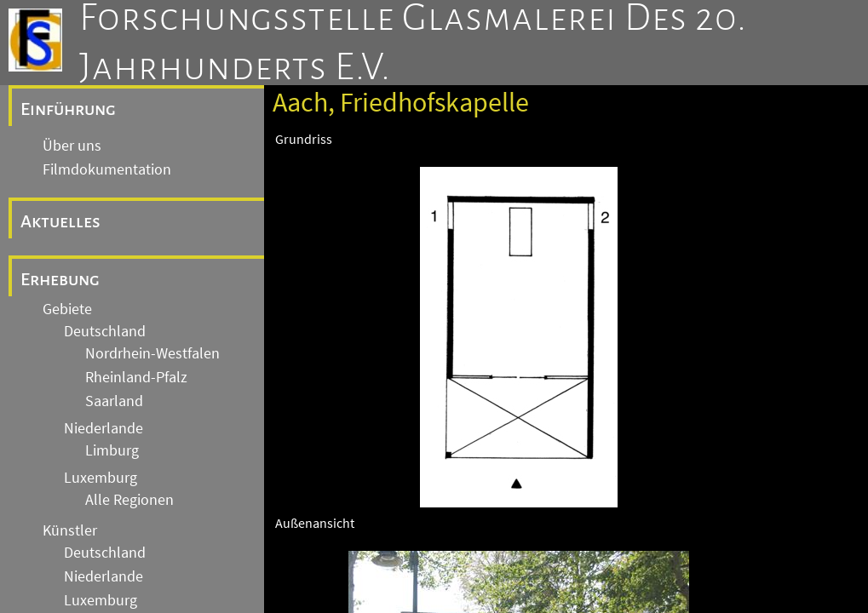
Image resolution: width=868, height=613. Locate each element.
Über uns (72, 146)
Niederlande (103, 428)
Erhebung (60, 279)
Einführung (68, 109)
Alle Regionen (129, 500)
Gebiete (67, 309)
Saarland (114, 401)
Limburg (112, 450)
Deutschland (105, 331)
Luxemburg (101, 478)
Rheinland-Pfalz (136, 377)
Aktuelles (60, 221)
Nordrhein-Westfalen (152, 353)
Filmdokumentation (107, 169)
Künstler (70, 530)
